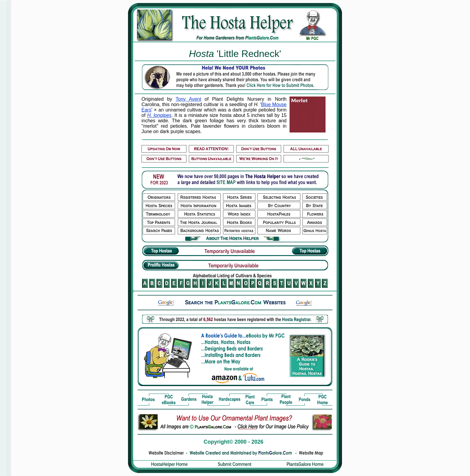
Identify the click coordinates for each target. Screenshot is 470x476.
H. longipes (159, 115)
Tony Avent (188, 99)
